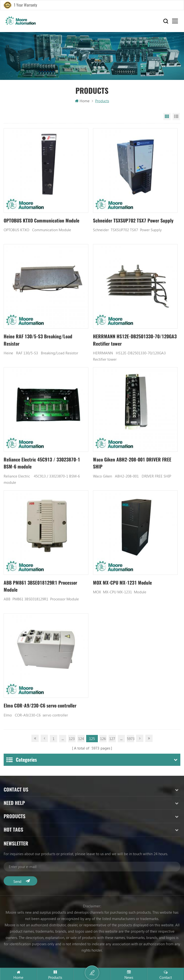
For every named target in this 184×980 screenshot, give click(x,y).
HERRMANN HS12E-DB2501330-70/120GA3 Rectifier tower (125, 341)
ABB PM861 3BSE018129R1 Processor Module (42, 588)
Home (82, 101)
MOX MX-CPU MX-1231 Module (124, 584)
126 (103, 740)
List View (176, 117)
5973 (130, 740)
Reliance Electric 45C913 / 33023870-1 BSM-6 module (44, 464)
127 (112, 740)
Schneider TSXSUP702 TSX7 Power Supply (134, 221)
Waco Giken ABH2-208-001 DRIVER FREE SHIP (134, 464)
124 (81, 740)
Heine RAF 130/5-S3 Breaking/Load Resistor (39, 341)
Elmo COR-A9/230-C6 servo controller (41, 707)
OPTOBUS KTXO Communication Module (43, 221)
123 (72, 740)
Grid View (167, 117)
